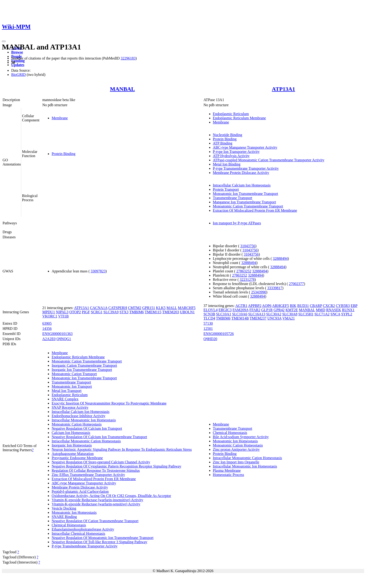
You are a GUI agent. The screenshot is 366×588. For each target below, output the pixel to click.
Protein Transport (226, 189)
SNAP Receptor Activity (70, 407)
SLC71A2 (322, 314)
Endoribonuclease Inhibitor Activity (78, 416)
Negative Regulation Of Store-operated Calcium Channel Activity (101, 462)
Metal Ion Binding (227, 164)
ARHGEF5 (281, 306)
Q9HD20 (210, 339)
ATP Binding (223, 143)
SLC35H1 (306, 314)
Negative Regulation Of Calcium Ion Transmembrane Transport (99, 437)
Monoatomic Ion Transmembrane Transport (246, 194)
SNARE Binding (64, 517)
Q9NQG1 (64, 339)
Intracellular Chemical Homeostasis (78, 533)
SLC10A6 (240, 314)
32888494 (280, 259)
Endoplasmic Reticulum (231, 114)
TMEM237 (258, 318)
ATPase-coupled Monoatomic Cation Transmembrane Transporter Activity (269, 160)
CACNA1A (99, 308)
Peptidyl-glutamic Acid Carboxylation (80, 491)
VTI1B (63, 316)
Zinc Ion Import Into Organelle (236, 462)
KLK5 (161, 308)
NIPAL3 (62, 312)
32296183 (128, 58)
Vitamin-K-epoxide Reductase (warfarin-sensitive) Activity (96, 504)
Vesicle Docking (64, 508)
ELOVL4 (211, 310)
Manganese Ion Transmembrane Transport (245, 202)
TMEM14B (240, 318)
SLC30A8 (290, 314)
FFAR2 (255, 310)
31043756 (248, 246)
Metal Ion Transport (67, 391)
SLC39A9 (111, 312)
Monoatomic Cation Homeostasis (77, 424)
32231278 (247, 280)
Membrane (60, 118)
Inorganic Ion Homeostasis (72, 445)
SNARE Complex (65, 399)
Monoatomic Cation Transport (74, 374)
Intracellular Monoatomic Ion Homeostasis (84, 420)
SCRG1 (97, 312)
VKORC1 (50, 316)
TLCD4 (209, 318)
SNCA (335, 314)
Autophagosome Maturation (73, 454)
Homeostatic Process (229, 475)
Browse (17, 52)
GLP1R (267, 310)
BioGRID (18, 75)
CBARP (316, 306)
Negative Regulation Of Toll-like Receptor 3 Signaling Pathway (99, 542)
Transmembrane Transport (233, 198)
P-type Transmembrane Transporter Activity (246, 168)
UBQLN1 (187, 312)
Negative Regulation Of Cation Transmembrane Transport (95, 521)
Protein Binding (63, 154)
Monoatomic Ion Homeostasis (74, 512)
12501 (208, 329)
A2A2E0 (49, 339)
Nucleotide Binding (228, 135)
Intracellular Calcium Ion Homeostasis (242, 185)
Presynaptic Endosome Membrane (77, 458)
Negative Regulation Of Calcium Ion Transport (87, 428)
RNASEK (334, 310)
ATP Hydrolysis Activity (231, 156)
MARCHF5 (187, 308)
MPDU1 (49, 312)
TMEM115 (153, 312)
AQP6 (267, 306)
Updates (18, 65)
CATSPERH (118, 308)
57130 (208, 323)
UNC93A (274, 318)
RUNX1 (348, 310)
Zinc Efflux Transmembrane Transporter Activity (88, 475)
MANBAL (122, 89)
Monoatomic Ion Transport (72, 386)
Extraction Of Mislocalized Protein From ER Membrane (255, 210)
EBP (354, 306)
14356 (47, 329)
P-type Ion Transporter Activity (236, 152)
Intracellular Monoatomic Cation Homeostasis (86, 441)
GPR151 (149, 308)
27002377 (296, 284)
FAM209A (240, 310)
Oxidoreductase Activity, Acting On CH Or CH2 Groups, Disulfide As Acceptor (111, 496)
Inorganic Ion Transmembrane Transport (82, 370)
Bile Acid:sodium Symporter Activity (241, 437)
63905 (47, 323)
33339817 (275, 288)
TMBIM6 (137, 312)
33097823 (98, 271)
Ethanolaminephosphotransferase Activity (83, 529)
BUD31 (303, 306)
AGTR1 (241, 306)
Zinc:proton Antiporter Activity (236, 449)
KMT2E (292, 310)
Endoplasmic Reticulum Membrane (239, 118)
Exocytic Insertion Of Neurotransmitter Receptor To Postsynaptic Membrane (109, 403)
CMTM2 (135, 308)
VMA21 (289, 318)
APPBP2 (255, 306)
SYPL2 (347, 314)
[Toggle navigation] (4, 41)
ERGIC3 (225, 310)
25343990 (259, 292)
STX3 (124, 312)
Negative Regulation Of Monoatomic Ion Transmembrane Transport (102, 538)
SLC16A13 (257, 314)
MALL (172, 308)
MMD (320, 310)
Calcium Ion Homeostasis (71, 433)
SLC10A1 (224, 314)
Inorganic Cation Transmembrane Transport (84, 365)
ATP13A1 (284, 89)
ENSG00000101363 (57, 334)
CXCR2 (329, 306)
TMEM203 (171, 312)
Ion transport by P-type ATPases (237, 223)
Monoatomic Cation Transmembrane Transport (248, 206)
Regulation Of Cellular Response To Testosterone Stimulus (96, 470)
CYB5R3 (343, 306)
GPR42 (279, 310)
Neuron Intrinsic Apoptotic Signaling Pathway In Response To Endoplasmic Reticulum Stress (122, 449)
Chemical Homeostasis (69, 525)
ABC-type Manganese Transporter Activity (245, 147)
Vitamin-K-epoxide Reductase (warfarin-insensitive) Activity (97, 500)
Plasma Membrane (227, 470)
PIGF (86, 312)
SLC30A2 (274, 314)
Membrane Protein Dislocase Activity (241, 173)
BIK (293, 306)
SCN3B (209, 314)
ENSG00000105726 (219, 334)
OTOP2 (75, 312)
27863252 (244, 271)
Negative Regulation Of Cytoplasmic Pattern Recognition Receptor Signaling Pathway (116, 466)
